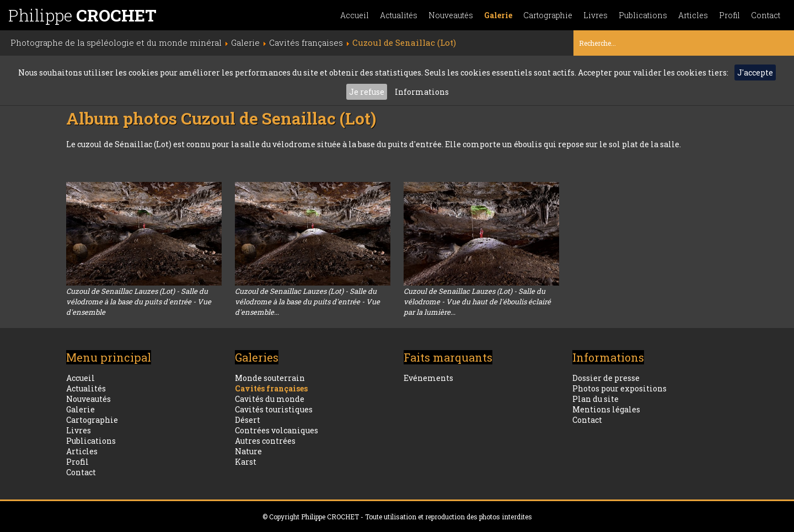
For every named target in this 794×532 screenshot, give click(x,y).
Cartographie (548, 15)
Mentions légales (606, 409)
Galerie (498, 15)
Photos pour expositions (619, 388)
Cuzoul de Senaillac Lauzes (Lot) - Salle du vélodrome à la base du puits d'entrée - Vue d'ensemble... (307, 302)
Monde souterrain (270, 378)
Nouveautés (451, 15)
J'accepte (755, 72)
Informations (422, 92)
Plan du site (595, 399)
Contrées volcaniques (277, 430)
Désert (248, 420)
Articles (693, 15)
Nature (248, 451)
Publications (643, 15)
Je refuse (367, 92)
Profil (729, 15)
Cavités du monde (270, 399)
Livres (595, 15)
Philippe (82, 15)
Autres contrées (265, 441)
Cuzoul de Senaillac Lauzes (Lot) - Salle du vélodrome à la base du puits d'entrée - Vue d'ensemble (139, 302)
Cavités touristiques (274, 409)
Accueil (355, 15)
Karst (246, 462)
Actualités (399, 15)
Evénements (428, 378)
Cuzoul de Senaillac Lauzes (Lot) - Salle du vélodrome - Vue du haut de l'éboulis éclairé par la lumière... (477, 302)
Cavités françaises (271, 388)
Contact (766, 15)
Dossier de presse (606, 378)
